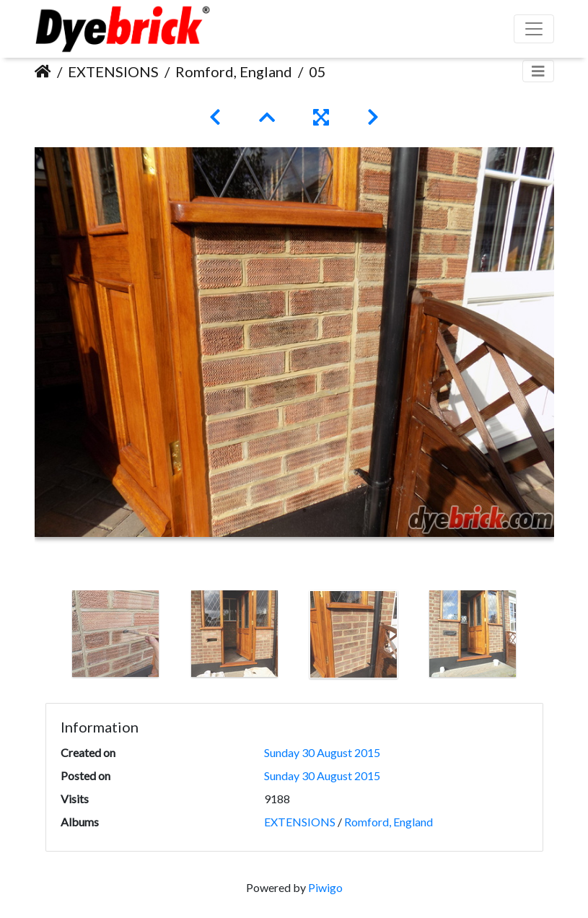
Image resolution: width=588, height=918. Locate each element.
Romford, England (234, 71)
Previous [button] (45, 637)
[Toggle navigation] (538, 71)
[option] (116, 634)
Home (43, 71)
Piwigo (325, 887)
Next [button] (543, 637)
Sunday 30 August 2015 (322, 752)
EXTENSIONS (113, 71)
